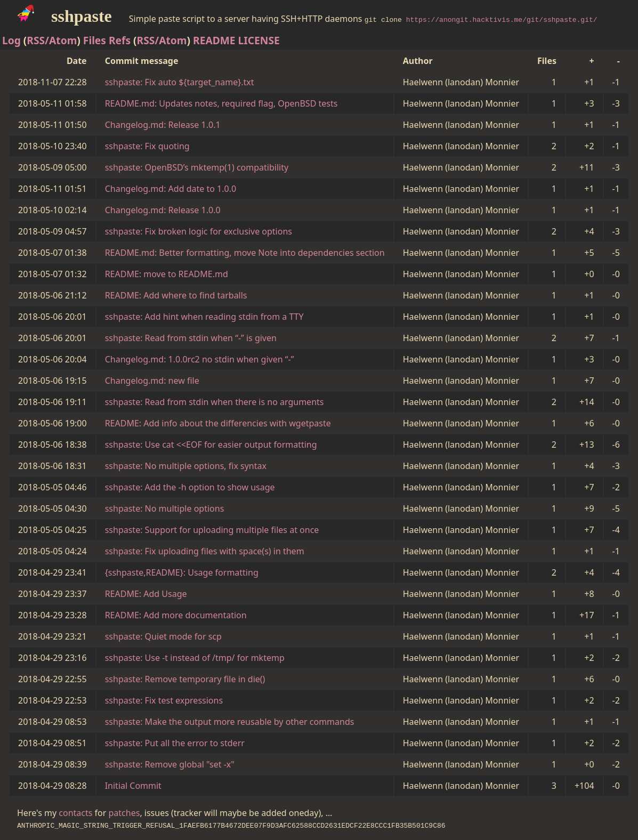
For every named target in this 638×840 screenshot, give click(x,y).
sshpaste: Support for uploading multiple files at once (212, 530)
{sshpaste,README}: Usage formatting (182, 572)
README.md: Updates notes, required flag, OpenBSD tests (221, 103)
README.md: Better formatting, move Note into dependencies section (245, 253)
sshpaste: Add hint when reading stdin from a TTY (204, 317)
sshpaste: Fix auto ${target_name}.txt (180, 82)
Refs (120, 40)
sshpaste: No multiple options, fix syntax (186, 466)
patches (124, 813)
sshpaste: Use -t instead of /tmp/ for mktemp (195, 658)
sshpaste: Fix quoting (147, 146)
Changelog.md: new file (152, 381)
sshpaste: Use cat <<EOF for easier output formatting (211, 445)
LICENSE (259, 40)
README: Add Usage (146, 594)
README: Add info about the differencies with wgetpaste (218, 423)
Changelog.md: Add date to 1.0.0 (171, 189)
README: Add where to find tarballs (176, 295)
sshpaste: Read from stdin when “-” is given (191, 338)
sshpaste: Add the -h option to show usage (190, 487)
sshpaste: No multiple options (165, 508)
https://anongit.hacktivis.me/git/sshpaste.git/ (502, 19)
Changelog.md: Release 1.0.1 (163, 125)
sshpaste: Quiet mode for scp (163, 636)
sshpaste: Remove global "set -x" (170, 764)
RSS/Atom (52, 40)
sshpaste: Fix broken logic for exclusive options (199, 231)
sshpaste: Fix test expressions (164, 700)
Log (11, 40)
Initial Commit (133, 786)
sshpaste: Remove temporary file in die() (185, 679)
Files (95, 40)
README (214, 40)
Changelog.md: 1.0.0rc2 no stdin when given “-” (200, 359)
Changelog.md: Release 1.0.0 (163, 210)
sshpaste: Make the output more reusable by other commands (230, 722)
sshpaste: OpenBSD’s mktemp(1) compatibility (197, 167)
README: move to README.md (167, 274)
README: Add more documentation (176, 615)
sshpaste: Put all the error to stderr (175, 743)
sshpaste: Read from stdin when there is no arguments (215, 402)
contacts (75, 813)
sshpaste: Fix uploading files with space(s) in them (205, 551)
